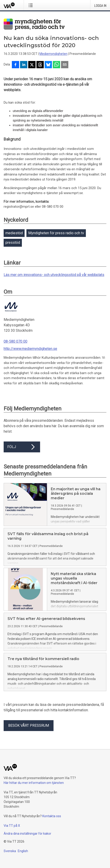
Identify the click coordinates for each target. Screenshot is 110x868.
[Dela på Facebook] (15, 65)
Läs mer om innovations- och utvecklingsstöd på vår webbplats (54, 275)
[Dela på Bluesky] (48, 65)
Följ (22, 447)
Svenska (10, 855)
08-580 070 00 (15, 341)
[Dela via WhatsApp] (56, 65)
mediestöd (14, 233)
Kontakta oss (52, 820)
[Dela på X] (32, 65)
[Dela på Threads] (40, 65)
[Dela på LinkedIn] (24, 65)
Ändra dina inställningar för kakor (27, 837)
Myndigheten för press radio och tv (56, 233)
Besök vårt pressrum (29, 729)
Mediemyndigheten (53, 54)
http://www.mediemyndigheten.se (30, 349)
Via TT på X (12, 829)
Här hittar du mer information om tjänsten (34, 786)
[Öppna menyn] (32, 5)
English (23, 855)
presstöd (13, 243)
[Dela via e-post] (65, 65)
